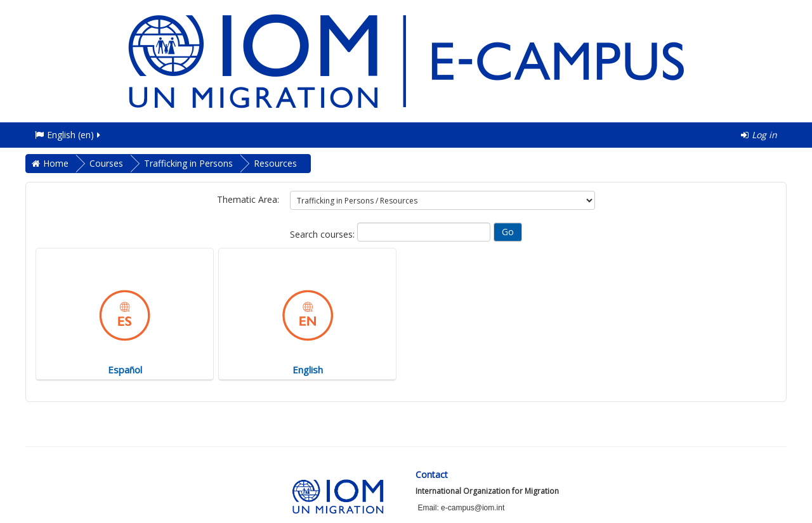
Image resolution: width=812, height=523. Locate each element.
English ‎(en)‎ (69, 135)
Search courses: (324, 234)
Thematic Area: (248, 199)
